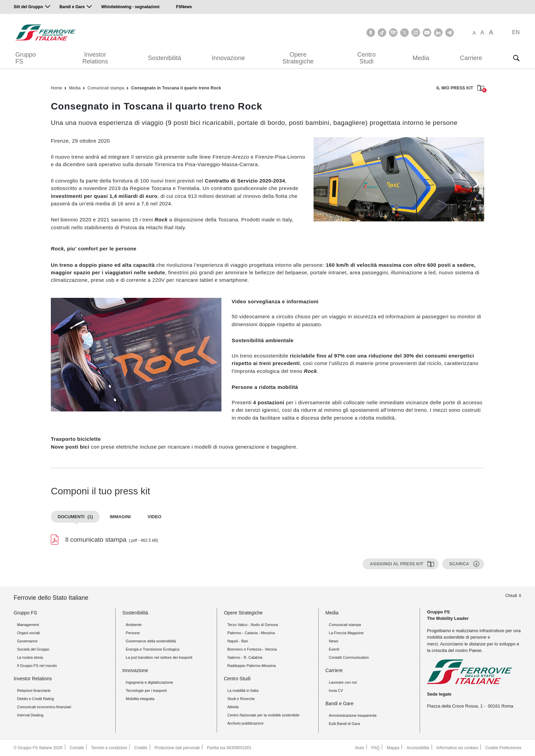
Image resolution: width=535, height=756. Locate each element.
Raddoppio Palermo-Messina (251, 666)
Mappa (393, 748)
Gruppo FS (26, 58)
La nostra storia (30, 657)
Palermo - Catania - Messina (251, 633)
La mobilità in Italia (243, 690)
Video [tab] (155, 517)
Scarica (459, 564)
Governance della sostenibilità (151, 641)
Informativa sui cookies (457, 748)
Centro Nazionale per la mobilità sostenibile (263, 715)
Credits (141, 748)
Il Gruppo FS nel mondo (37, 666)
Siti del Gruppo (28, 7)
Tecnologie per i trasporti (146, 690)
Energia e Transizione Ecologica (153, 649)
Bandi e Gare (72, 7)
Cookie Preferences (503, 748)
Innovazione (228, 58)
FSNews (184, 7)
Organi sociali (28, 633)
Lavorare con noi (343, 682)
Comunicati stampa (106, 88)
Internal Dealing (30, 715)
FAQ (375, 748)
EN (516, 32)
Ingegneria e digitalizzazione (150, 682)
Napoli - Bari (238, 641)
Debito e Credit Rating (35, 699)
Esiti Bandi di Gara (344, 724)
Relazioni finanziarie (34, 690)
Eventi (334, 649)
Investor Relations (95, 58)
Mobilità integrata (140, 699)
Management (28, 625)
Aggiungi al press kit (397, 564)
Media (421, 58)
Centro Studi (366, 58)
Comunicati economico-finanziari (44, 707)
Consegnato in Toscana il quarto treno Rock (176, 88)
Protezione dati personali (177, 748)
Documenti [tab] (75, 517)
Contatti (77, 748)
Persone (133, 633)
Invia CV (336, 690)
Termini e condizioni (109, 748)
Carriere (471, 58)
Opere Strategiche (298, 58)
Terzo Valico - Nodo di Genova (252, 625)
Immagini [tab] (120, 517)
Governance (27, 641)
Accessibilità (418, 748)
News (334, 641)
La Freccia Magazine (346, 633)
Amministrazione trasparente (353, 715)
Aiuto (359, 748)
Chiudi (511, 596)
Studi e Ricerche (241, 699)
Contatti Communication (349, 657)
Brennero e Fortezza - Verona (252, 649)
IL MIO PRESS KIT (460, 89)
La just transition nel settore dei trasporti (159, 657)
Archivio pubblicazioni (245, 723)
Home (56, 88)
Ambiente (134, 625)
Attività (233, 707)
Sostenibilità (165, 58)
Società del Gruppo (33, 649)
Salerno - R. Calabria (245, 657)
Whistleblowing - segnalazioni (131, 7)
